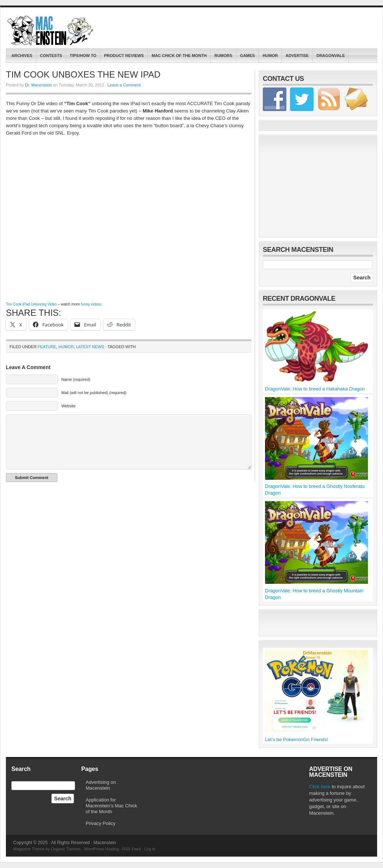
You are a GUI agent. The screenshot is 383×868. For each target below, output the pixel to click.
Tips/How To (83, 56)
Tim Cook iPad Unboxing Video (31, 304)
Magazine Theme (29, 849)
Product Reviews (124, 56)
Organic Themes (66, 849)
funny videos (91, 304)
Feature (47, 347)
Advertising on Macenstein (101, 785)
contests (51, 56)
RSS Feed (132, 849)
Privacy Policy (101, 823)
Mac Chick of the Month (179, 56)
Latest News (90, 347)
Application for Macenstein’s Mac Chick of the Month (111, 806)
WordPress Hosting (102, 849)
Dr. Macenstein (38, 85)
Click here (320, 787)
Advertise (297, 56)
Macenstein (51, 31)
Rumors (223, 56)
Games (247, 56)
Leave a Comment (124, 85)
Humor (270, 56)
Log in (150, 849)
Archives (22, 56)
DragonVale (331, 56)
